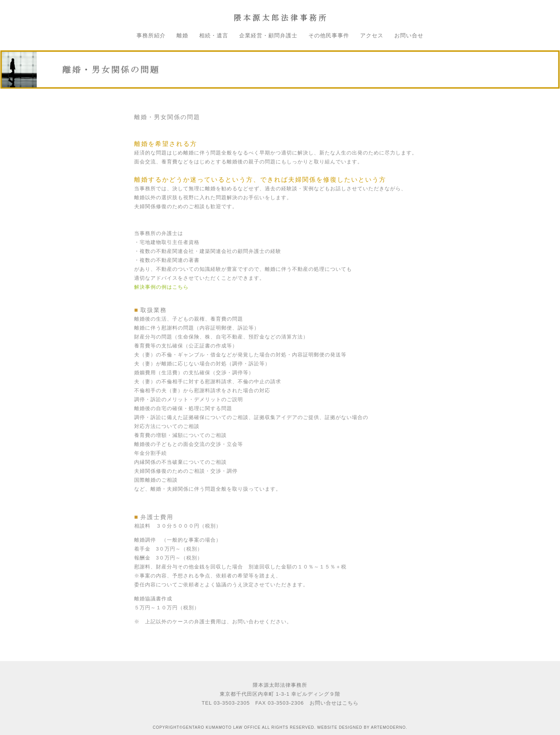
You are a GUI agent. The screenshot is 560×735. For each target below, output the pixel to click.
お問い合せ (409, 35)
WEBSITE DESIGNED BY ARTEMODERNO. (362, 727)
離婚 (182, 35)
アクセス (372, 35)
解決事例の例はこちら (161, 287)
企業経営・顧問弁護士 (268, 35)
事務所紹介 (151, 35)
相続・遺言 (214, 35)
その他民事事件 (329, 35)
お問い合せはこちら (334, 703)
